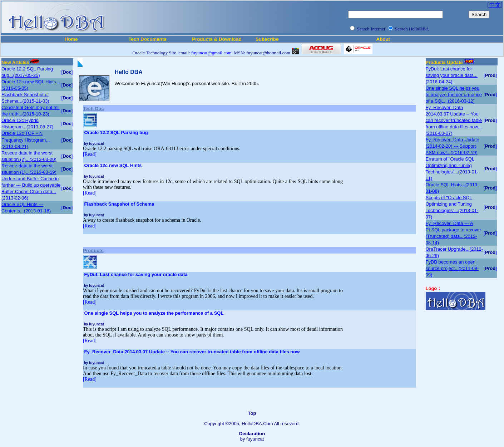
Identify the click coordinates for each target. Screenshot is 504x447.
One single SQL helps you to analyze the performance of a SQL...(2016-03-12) (454, 95)
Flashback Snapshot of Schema (119, 204)
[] (67, 72)
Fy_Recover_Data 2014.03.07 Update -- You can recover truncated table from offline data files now (192, 352)
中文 (495, 5)
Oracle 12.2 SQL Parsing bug (116, 132)
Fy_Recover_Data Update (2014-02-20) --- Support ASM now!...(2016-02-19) (453, 146)
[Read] (90, 154)
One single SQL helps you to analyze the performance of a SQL (154, 313)
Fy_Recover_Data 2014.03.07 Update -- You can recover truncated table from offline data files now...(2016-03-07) (454, 120)
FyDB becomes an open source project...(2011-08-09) (452, 268)
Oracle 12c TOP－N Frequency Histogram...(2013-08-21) (26, 140)
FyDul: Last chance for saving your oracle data (136, 274)
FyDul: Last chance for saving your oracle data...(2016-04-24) (452, 75)
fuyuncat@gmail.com (211, 53)
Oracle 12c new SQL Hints (113, 165)
